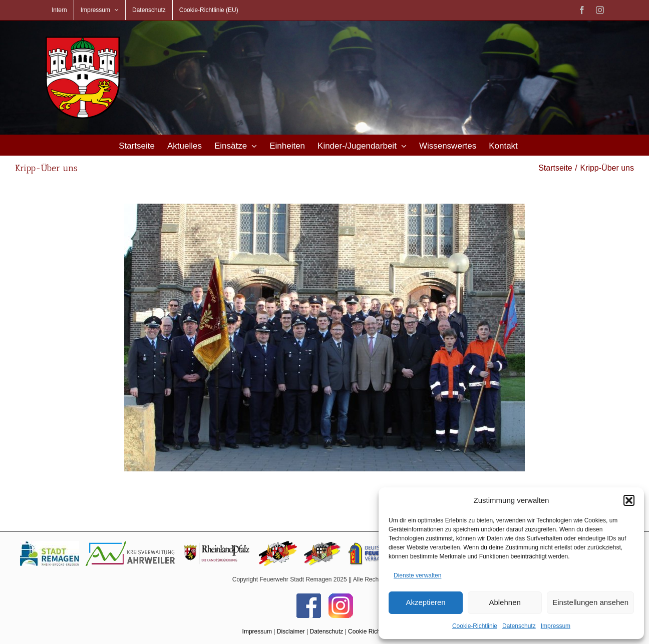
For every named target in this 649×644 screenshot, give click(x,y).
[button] (629, 500)
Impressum (556, 626)
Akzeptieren (425, 602)
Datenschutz (519, 626)
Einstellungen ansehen (590, 602)
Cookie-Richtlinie (475, 626)
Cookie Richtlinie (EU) (377, 631)
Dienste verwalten (417, 575)
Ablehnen (505, 602)
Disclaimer (291, 631)
